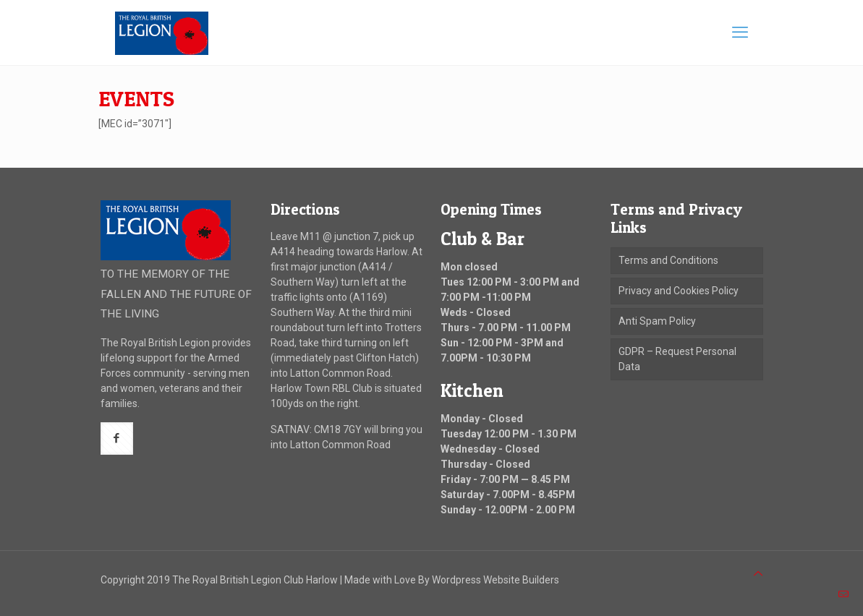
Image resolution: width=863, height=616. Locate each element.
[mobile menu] (740, 33)
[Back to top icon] (758, 574)
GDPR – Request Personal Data (677, 359)
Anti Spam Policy (657, 321)
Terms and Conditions (668, 260)
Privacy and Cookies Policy (679, 291)
